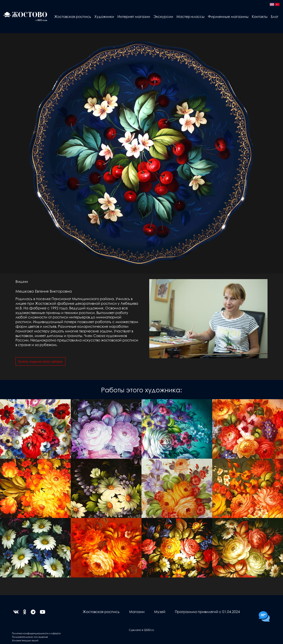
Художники (104, 16)
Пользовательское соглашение (30, 637)
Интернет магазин (134, 16)
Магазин (137, 612)
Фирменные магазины (228, 16)
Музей (160, 612)
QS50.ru (149, 630)
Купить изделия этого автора (40, 361)
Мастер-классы (190, 16)
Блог (275, 16)
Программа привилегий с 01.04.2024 (207, 612)
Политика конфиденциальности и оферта (36, 633)
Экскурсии (163, 16)
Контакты (260, 16)
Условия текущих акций (25, 640)
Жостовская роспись (73, 16)
